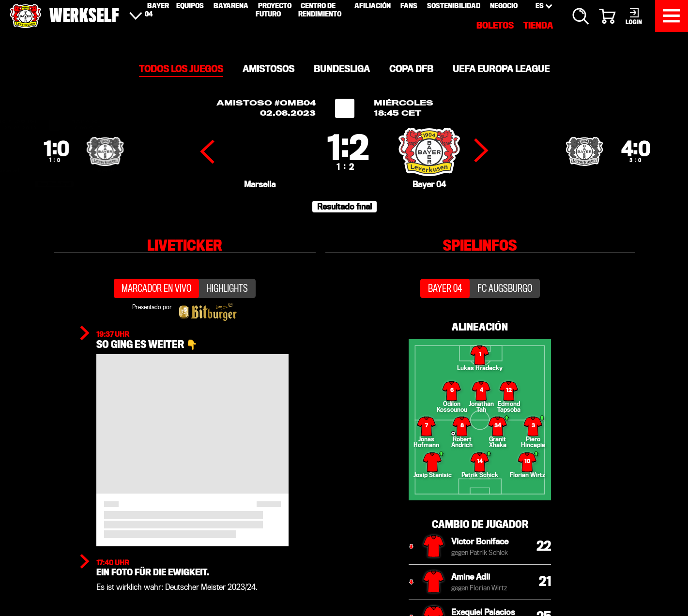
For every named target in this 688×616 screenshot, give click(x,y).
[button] (344, 233)
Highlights (227, 323)
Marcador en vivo (156, 323)
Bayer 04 (445, 323)
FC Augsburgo (505, 323)
